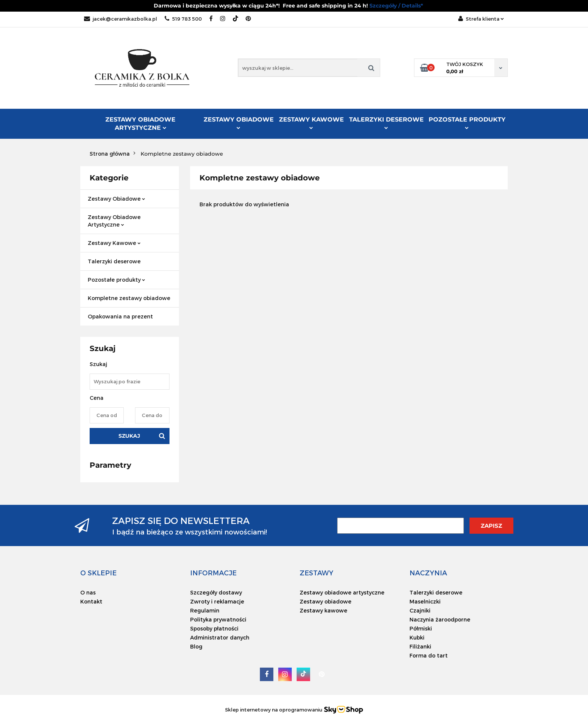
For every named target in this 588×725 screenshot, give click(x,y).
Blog (196, 646)
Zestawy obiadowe (325, 601)
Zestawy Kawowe (311, 123)
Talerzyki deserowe (386, 123)
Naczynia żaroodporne (440, 619)
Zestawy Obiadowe (239, 123)
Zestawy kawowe (323, 610)
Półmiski (421, 628)
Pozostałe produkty (467, 123)
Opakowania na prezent (120, 316)
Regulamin (205, 610)
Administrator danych (220, 637)
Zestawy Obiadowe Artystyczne (140, 124)
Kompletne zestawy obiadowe (129, 298)
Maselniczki (425, 601)
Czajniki (420, 610)
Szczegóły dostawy (216, 592)
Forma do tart (429, 655)
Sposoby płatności (214, 628)
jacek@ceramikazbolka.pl (121, 19)
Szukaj (129, 436)
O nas (88, 592)
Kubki (417, 637)
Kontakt (91, 601)
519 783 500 (183, 19)
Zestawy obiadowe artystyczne (342, 592)
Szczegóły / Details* (396, 6)
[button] (98, 573)
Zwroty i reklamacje (217, 601)
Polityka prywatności (218, 619)
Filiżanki (420, 646)
